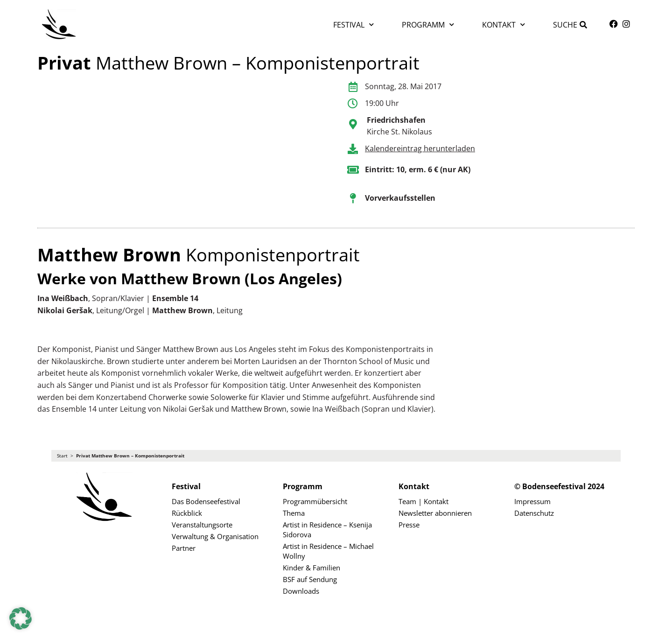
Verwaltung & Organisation (215, 536)
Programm (428, 25)
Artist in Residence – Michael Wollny (328, 551)
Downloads (301, 591)
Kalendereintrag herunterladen (420, 148)
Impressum (532, 501)
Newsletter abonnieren (435, 513)
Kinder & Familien (311, 568)
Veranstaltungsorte (202, 525)
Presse (409, 525)
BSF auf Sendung (310, 579)
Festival (353, 25)
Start (62, 456)
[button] (21, 618)
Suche (565, 25)
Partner (184, 548)
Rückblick (187, 513)
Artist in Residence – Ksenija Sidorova (327, 530)
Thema (294, 513)
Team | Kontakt (423, 501)
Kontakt (504, 25)
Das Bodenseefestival (206, 501)
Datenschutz (534, 513)
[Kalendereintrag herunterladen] (353, 149)
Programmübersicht (315, 501)
